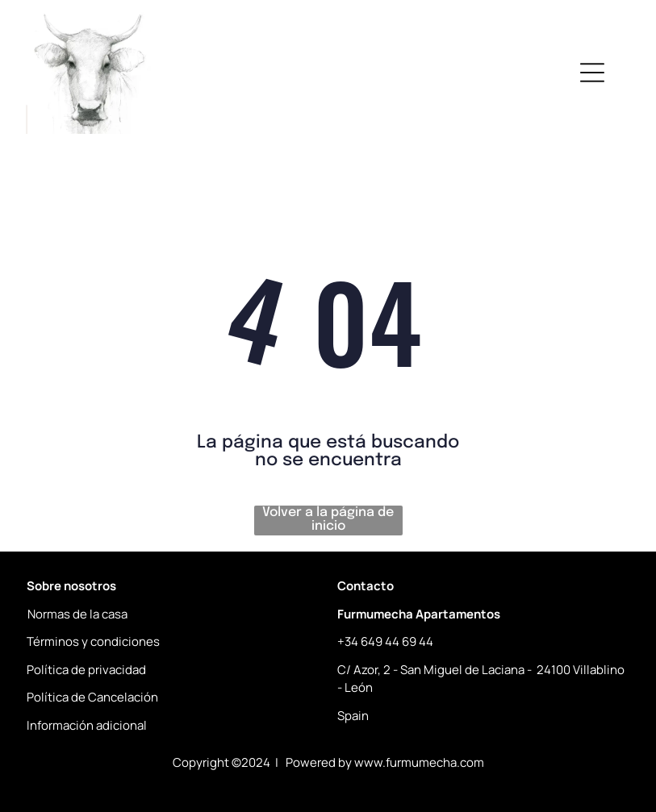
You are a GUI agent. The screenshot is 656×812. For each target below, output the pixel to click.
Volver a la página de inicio (328, 519)
